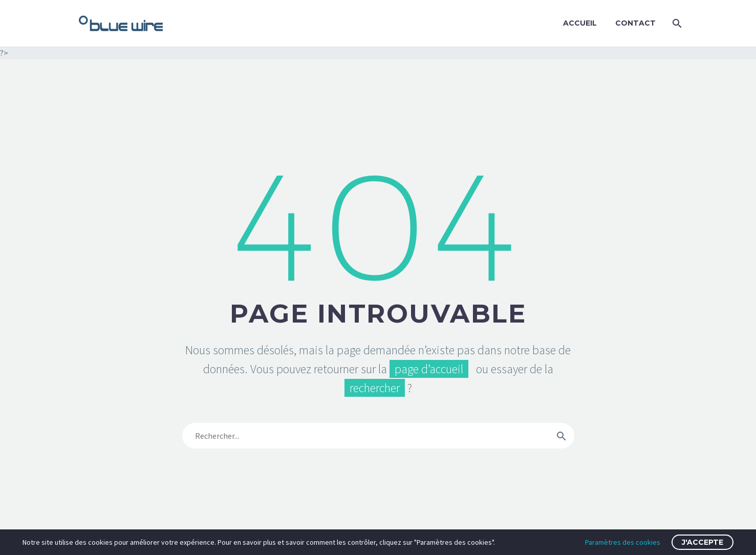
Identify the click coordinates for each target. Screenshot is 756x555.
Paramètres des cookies (623, 542)
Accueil (580, 23)
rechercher (375, 388)
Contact (635, 23)
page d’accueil (429, 369)
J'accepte (703, 542)
